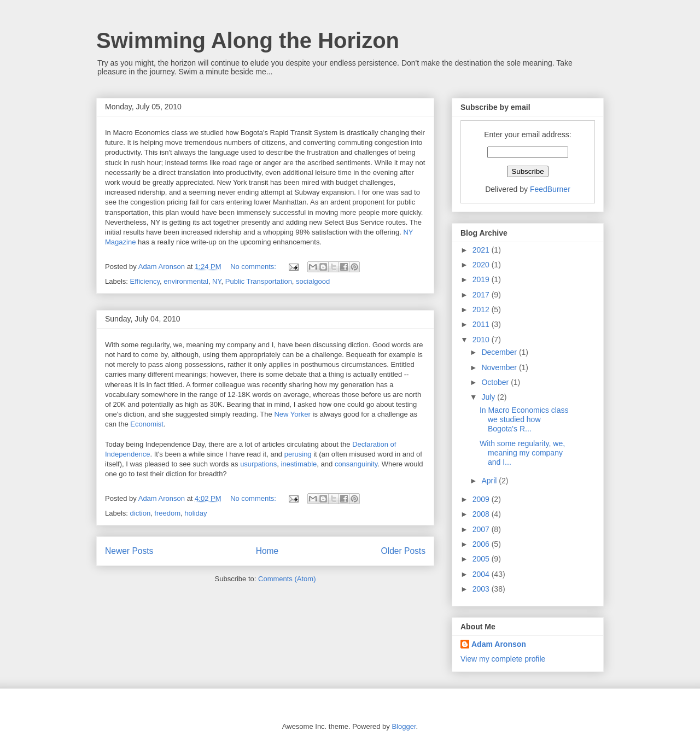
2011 (482, 324)
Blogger (404, 726)
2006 (482, 544)
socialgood (313, 281)
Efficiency (145, 281)
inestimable (299, 464)
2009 (482, 499)
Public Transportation (259, 281)
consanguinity (356, 464)
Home (267, 551)
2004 (482, 574)
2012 (482, 309)
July (489, 397)
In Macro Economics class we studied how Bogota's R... (524, 419)
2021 (482, 250)
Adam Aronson (499, 644)
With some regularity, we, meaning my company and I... (522, 453)
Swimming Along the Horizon (248, 40)
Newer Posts (129, 551)
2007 (482, 529)
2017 (482, 295)
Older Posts (403, 551)
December (500, 352)
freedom (167, 513)
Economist (147, 424)
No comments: (254, 267)
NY (217, 281)
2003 (482, 589)
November (500, 367)
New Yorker (292, 414)
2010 (482, 340)
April (490, 481)
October (496, 382)
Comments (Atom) (287, 579)
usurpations (258, 464)
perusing (298, 454)
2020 (482, 265)
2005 (482, 559)
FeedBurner (550, 189)
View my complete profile (503, 659)
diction (141, 513)
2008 (482, 514)
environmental (186, 281)
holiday (196, 513)
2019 (482, 279)
